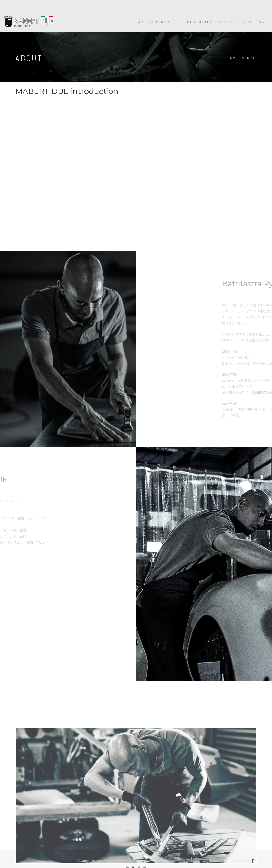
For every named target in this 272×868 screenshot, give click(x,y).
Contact (257, 22)
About (231, 22)
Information (200, 22)
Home (141, 22)
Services (166, 22)
